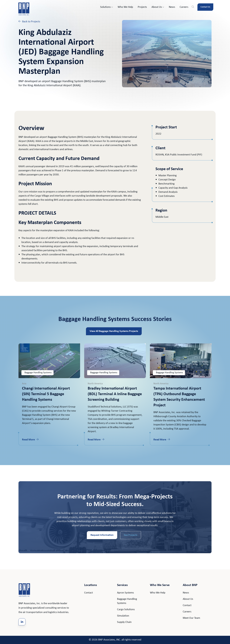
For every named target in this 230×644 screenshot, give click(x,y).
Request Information (102, 535)
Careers (184, 7)
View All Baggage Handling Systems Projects (114, 331)
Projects (142, 7)
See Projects (131, 535)
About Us (158, 7)
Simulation (123, 616)
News (172, 7)
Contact (89, 593)
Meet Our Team (191, 618)
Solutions (107, 7)
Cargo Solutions (126, 610)
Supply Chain (124, 622)
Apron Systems (125, 593)
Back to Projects (29, 21)
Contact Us (205, 7)
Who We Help (125, 7)
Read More (30, 440)
